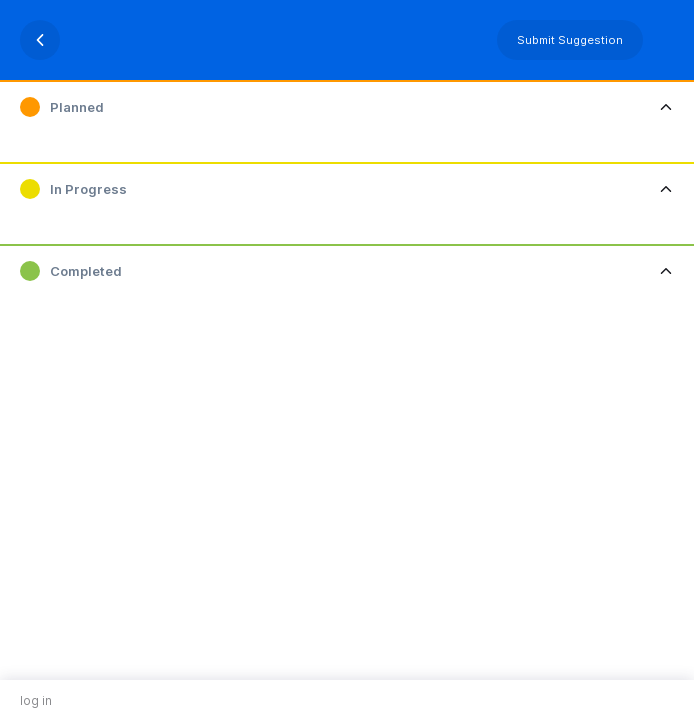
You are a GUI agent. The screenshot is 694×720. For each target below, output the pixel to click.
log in (36, 700)
